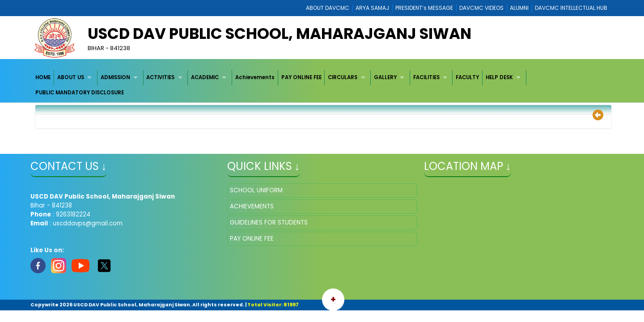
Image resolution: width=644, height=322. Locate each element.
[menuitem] (44, 78)
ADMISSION (115, 77)
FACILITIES (426, 77)
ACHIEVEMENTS (252, 206)
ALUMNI (519, 8)
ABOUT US (71, 77)
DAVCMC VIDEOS (481, 8)
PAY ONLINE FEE (301, 77)
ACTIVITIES (160, 77)
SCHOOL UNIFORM (256, 190)
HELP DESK (499, 77)
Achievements (255, 77)
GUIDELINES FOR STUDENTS (269, 222)
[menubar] (322, 85)
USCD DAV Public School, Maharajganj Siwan (280, 34)
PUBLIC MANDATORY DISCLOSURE (80, 93)
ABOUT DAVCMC (328, 8)
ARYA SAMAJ (372, 8)
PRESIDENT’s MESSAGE (424, 8)
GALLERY (385, 77)
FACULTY (467, 77)
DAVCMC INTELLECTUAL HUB (571, 8)
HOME (43, 77)
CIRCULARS (343, 77)
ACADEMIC (205, 77)
